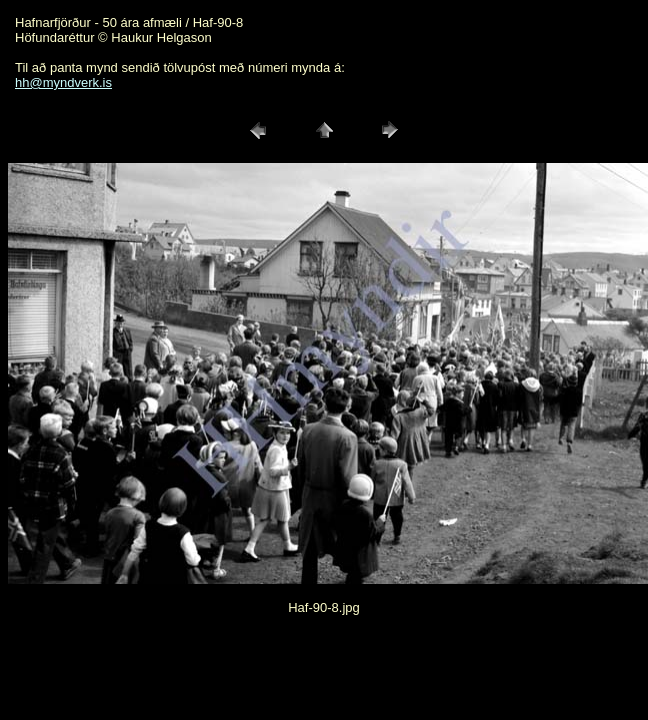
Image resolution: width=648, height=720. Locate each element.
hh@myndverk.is (63, 82)
